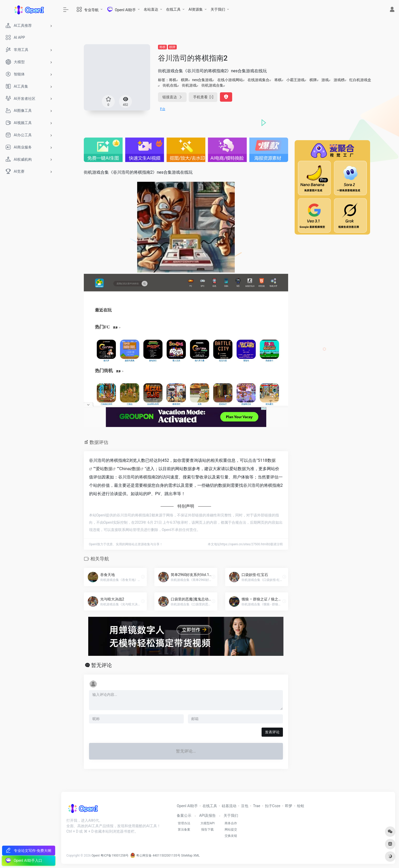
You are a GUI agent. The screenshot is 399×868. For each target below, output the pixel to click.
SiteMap (187, 856)
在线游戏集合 (258, 80)
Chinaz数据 (130, 469)
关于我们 (218, 9)
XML (197, 856)
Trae (256, 806)
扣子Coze (273, 806)
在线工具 (173, 9)
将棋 (162, 47)
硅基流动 (229, 806)
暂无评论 (102, 665)
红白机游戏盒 (360, 80)
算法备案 (184, 830)
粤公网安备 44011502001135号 (155, 856)
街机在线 (170, 85)
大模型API (208, 823)
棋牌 (172, 47)
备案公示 (184, 815)
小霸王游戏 (295, 80)
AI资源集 (196, 9)
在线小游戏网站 (230, 80)
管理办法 (184, 823)
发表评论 (272, 732)
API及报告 (207, 815)
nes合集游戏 (202, 80)
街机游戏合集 (212, 85)
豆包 (245, 806)
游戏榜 (339, 80)
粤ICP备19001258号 (115, 856)
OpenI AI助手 (187, 806)
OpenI (96, 856)
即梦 (289, 806)
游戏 (325, 80)
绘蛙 (301, 806)
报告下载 (207, 830)
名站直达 (151, 9)
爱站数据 (104, 469)
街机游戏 (189, 85)
